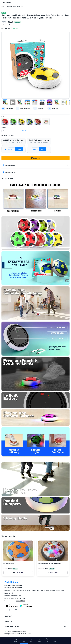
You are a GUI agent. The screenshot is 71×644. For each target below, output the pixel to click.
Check (24, 131)
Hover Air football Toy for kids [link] (15, 6)
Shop (3, 6)
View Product (18, 573)
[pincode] (15, 131)
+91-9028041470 (20, 601)
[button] (5, 122)
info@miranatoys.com (15, 596)
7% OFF (15, 569)
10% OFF (52, 569)
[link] (3, 6)
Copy (19, 149)
